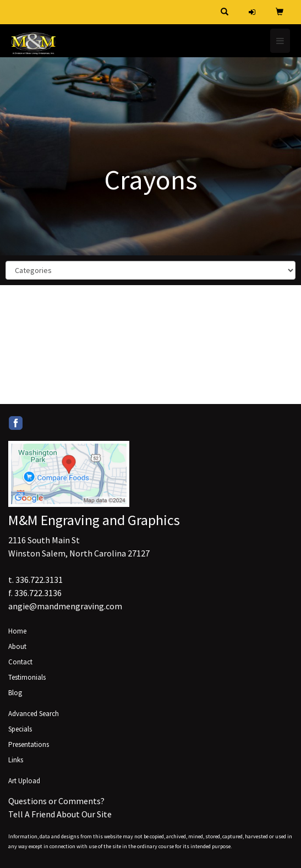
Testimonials (27, 677)
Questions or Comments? (56, 801)
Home (17, 631)
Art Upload (24, 781)
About (17, 646)
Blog (15, 693)
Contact (20, 662)
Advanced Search (34, 714)
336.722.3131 (39, 580)
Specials (20, 729)
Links (16, 760)
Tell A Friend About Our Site (60, 814)
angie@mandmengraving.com (65, 606)
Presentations (29, 744)
